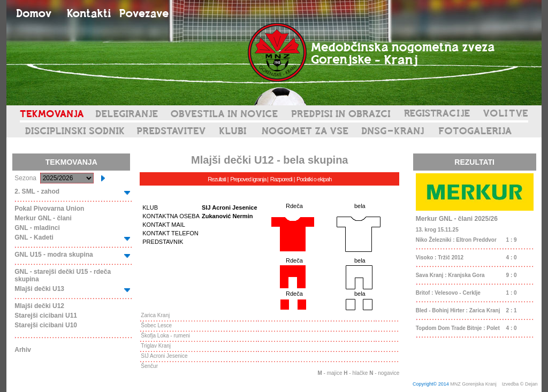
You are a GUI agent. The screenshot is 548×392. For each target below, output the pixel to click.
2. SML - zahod (37, 191)
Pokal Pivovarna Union (49, 209)
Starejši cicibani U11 (46, 316)
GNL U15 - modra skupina (54, 255)
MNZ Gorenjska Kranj (473, 384)
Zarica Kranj (155, 315)
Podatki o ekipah (314, 179)
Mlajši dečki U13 (39, 289)
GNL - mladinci (37, 228)
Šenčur (149, 366)
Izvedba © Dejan (520, 384)
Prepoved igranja (249, 179)
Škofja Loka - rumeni (165, 336)
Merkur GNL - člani (43, 218)
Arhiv (23, 350)
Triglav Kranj (156, 346)
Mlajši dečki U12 (39, 306)
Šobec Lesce (156, 325)
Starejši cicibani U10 (46, 325)
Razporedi (281, 179)
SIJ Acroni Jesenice (164, 356)
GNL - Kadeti (34, 237)
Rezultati (217, 179)
